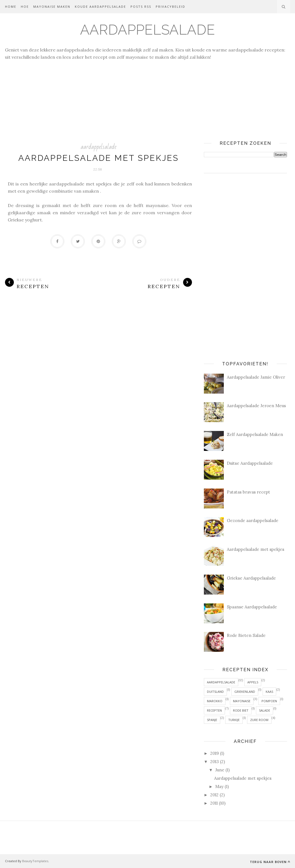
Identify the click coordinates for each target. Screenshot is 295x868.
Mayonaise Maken (52, 7)
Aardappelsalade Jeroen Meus (256, 406)
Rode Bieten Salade (246, 635)
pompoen (269, 701)
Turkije (234, 720)
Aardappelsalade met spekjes (98, 158)
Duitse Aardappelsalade (250, 463)
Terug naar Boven (270, 862)
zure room (259, 720)
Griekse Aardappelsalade (251, 578)
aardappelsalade (98, 147)
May (219, 786)
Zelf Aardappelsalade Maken (255, 434)
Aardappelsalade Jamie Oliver (256, 377)
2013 (215, 762)
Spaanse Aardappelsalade (252, 607)
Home (11, 7)
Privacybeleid (170, 7)
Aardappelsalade (147, 30)
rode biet (241, 710)
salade (265, 710)
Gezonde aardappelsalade (253, 520)
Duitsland (215, 692)
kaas (269, 692)
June (220, 770)
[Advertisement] (147, 99)
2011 (214, 803)
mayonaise (242, 701)
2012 (214, 795)
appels (253, 682)
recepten (214, 710)
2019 (215, 753)
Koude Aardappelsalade (100, 7)
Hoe (25, 7)
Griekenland (245, 692)
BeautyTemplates (35, 861)
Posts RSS (141, 7)
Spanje (212, 720)
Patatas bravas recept (248, 492)
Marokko (215, 701)
